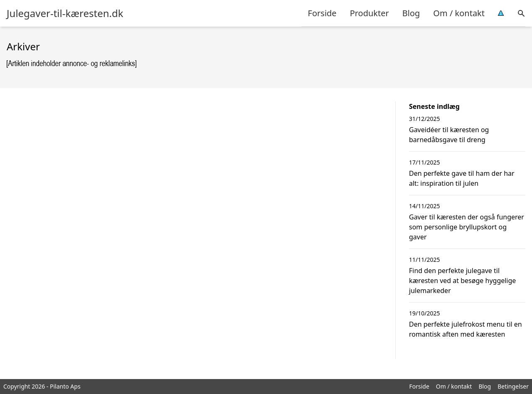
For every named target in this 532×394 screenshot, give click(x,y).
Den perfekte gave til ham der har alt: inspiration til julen (462, 178)
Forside (322, 13)
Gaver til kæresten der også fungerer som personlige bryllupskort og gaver (467, 227)
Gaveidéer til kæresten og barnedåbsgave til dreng (449, 135)
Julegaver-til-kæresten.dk (65, 13)
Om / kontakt (459, 13)
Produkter (369, 13)
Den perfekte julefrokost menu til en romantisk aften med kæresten (465, 329)
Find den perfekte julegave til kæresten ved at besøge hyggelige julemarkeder (462, 281)
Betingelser (513, 386)
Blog (411, 13)
